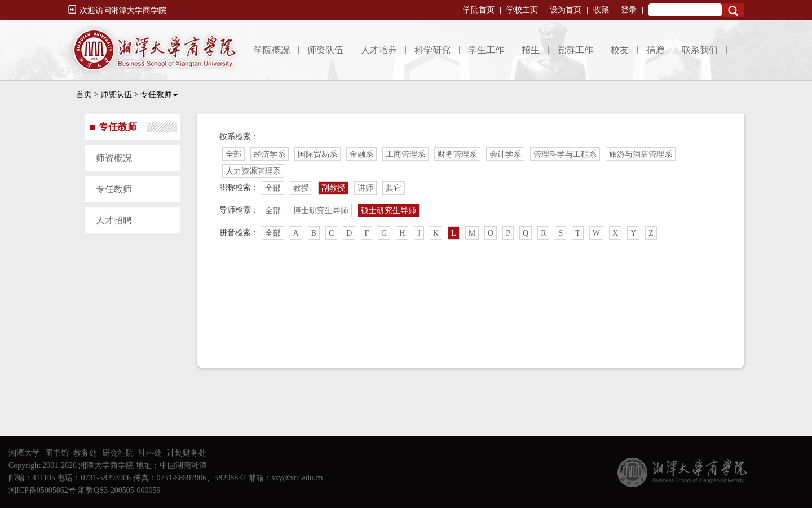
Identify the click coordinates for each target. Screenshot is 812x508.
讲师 (365, 188)
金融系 (361, 154)
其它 (394, 188)
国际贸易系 (317, 154)
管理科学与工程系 (565, 154)
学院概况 (272, 50)
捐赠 (655, 50)
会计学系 (505, 154)
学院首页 (479, 10)
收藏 (601, 10)
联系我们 (700, 50)
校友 (620, 50)
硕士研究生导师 (389, 211)
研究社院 (118, 453)
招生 (531, 50)
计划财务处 (187, 453)
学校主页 (522, 10)
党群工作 (575, 50)
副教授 (333, 188)
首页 (84, 94)
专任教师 (159, 94)
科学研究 (433, 50)
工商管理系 (405, 154)
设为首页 (566, 10)
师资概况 (114, 158)
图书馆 (57, 453)
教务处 (85, 453)
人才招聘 (114, 220)
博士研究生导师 (321, 211)
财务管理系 (457, 154)
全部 (233, 154)
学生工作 (486, 50)
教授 (301, 188)
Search (733, 10)
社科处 (150, 453)
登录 (629, 10)
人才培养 (379, 50)
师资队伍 (325, 50)
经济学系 (270, 154)
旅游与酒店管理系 (641, 154)
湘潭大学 (24, 453)
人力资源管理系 (253, 171)
